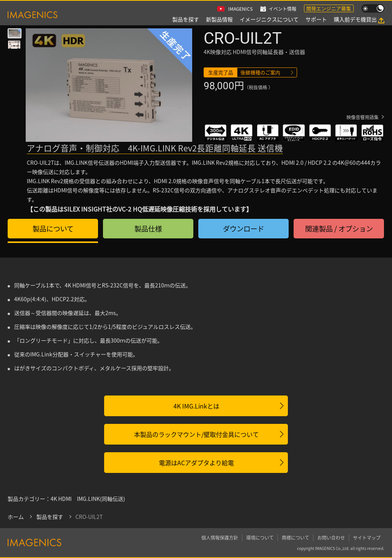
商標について (296, 537)
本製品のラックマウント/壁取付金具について (196, 434)
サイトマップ (367, 537)
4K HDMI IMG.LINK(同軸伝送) (88, 499)
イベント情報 (283, 9)
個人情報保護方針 (220, 537)
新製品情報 (219, 19)
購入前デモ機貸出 (355, 19)
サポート (316, 19)
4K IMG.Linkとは (196, 406)
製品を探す (186, 19)
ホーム (16, 517)
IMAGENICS (240, 9)
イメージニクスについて (269, 19)
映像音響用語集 (363, 117)
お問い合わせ (331, 537)
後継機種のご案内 (260, 72)
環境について (260, 537)
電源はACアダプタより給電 (196, 463)
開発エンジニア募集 (329, 8)
